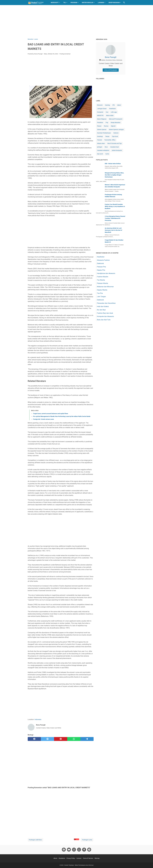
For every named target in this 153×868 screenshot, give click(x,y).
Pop (107, 122)
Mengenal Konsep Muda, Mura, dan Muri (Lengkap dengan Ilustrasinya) (114, 175)
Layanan (101, 3)
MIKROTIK (100, 115)
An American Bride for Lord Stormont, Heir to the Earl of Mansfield (113, 230)
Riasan (99, 126)
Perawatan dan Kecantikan (106, 303)
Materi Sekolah (88, 3)
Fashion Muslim (103, 277)
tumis (107, 154)
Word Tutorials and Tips (115, 143)
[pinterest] (61, 739)
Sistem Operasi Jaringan (116, 130)
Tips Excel (115, 136)
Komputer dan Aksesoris (105, 316)
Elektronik (100, 263)
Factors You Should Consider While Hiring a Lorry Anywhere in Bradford (115, 206)
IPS (114, 105)
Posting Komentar (65, 54)
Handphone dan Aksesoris (106, 273)
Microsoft (55, 3)
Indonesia (38, 719)
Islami (119, 105)
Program (74, 3)
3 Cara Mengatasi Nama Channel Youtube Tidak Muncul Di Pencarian (115, 218)
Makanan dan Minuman (105, 287)
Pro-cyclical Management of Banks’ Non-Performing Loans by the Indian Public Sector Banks (62, 416)
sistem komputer (117, 150)
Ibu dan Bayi (101, 310)
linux (106, 147)
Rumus (106, 126)
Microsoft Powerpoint (116, 119)
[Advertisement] (76, 22)
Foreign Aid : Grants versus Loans (43, 419)
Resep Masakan (114, 3)
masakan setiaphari (103, 150)
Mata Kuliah (110, 115)
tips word (100, 154)
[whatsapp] (74, 739)
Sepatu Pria (101, 270)
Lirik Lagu (114, 112)
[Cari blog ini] (124, 3)
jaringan (100, 147)
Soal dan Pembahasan (104, 133)
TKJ (65, 3)
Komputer (100, 112)
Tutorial (99, 140)
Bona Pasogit (111, 57)
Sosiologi (100, 136)
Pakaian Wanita (103, 283)
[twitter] (47, 739)
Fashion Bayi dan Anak (105, 313)
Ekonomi (100, 105)
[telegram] (87, 739)
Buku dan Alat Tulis (104, 320)
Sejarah (113, 126)
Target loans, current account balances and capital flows (51, 414)
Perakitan (100, 122)
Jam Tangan (101, 297)
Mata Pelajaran (102, 119)
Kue (107, 112)
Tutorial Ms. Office (110, 140)
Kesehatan (112, 109)
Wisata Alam (101, 143)
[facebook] (34, 739)
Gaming (107, 105)
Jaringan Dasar (102, 109)
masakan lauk (115, 147)
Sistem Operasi (102, 130)
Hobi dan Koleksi (103, 306)
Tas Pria (100, 293)
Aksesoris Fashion (103, 260)
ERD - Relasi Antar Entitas (113, 164)
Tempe (107, 136)
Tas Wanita (101, 280)
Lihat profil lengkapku (111, 70)
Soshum (116, 133)
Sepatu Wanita (102, 290)
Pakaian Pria (101, 267)
